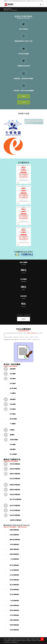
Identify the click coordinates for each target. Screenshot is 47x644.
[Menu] (43, 4)
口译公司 (12, 642)
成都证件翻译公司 (8, 9)
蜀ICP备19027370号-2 (22, 639)
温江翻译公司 (33, 639)
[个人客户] (24, 102)
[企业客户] (24, 96)
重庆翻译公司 (15, 642)
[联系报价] (24, 319)
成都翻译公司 (6, 1)
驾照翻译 (12, 435)
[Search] (40, 4)
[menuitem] (40, 4)
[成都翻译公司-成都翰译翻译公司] (20, 4)
